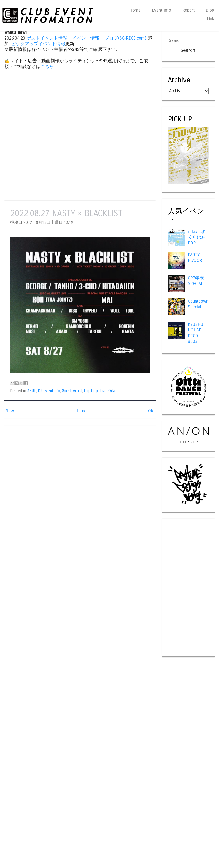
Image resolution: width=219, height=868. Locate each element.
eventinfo (52, 391)
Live (103, 391)
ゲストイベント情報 (47, 38)
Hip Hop (91, 391)
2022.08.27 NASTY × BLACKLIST (66, 213)
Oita (112, 391)
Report (188, 10)
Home (135, 10)
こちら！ (49, 67)
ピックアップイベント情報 (38, 44)
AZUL (32, 391)
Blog (210, 10)
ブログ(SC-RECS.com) (126, 38)
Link (211, 19)
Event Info (161, 10)
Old (151, 411)
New (10, 411)
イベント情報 (86, 38)
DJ (40, 391)
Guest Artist (72, 391)
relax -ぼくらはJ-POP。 (196, 237)
